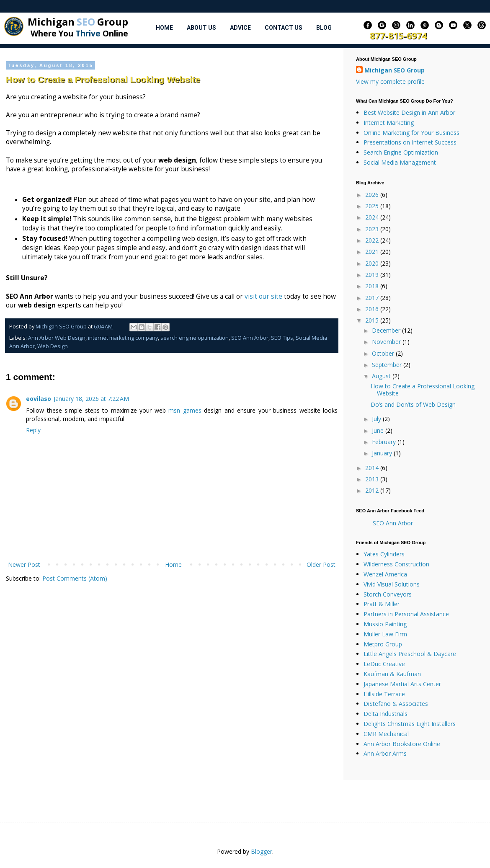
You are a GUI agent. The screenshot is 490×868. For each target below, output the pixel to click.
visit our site (263, 296)
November (387, 342)
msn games (185, 410)
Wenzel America (385, 574)
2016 (373, 309)
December (387, 330)
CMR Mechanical (386, 734)
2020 (373, 263)
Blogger (262, 851)
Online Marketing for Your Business (411, 133)
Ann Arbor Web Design (57, 338)
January (383, 453)
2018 (373, 286)
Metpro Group (383, 644)
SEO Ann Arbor (250, 338)
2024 (373, 217)
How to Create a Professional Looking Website (423, 390)
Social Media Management (400, 162)
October (384, 353)
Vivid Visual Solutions (392, 584)
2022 (373, 240)
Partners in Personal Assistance (406, 614)
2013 (373, 479)
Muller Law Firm (385, 634)
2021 (373, 252)
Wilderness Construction (396, 564)
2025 (373, 206)
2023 (373, 229)
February (385, 442)
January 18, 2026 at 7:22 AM (91, 399)
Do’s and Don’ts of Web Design (413, 404)
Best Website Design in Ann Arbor (409, 112)
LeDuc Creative (384, 664)
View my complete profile (390, 81)
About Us (201, 28)
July (377, 419)
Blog (324, 28)
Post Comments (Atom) (75, 578)
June (379, 430)
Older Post (321, 564)
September (388, 365)
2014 (373, 468)
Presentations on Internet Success (410, 142)
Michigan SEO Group (395, 70)
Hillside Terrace (384, 694)
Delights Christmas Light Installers (410, 724)
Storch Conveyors (388, 594)
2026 (373, 195)
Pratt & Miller (382, 604)
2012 (373, 490)
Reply (33, 430)
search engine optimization (195, 338)
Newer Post (24, 564)
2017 (373, 298)
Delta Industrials (386, 714)
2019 (373, 275)
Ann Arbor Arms (385, 753)
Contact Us (284, 28)
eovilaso (39, 399)
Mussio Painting (385, 624)
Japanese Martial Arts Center (402, 684)
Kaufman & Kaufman (392, 674)
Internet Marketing (389, 123)
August (382, 376)
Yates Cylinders (384, 554)
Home (164, 28)
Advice (240, 28)
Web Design (53, 346)
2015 (373, 320)
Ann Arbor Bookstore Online (402, 744)
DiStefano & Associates (396, 704)
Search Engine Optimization (401, 152)
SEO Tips (282, 338)
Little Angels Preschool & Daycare (410, 654)
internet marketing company (123, 338)
